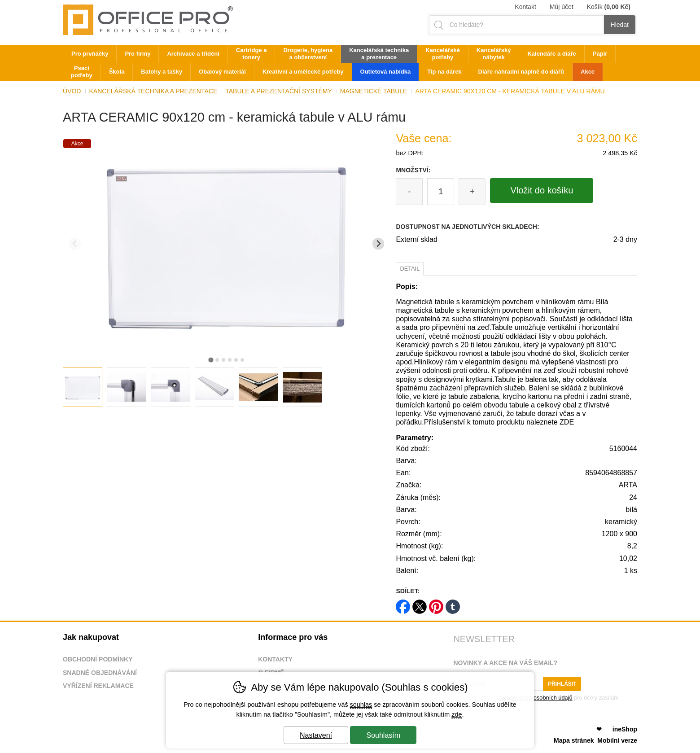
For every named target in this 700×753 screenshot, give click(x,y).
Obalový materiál (222, 72)
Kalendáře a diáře (551, 54)
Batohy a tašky (162, 72)
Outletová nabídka (386, 72)
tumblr (453, 604)
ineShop (625, 729)
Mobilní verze (617, 740)
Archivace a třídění (193, 54)
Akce (588, 72)
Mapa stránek (574, 740)
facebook (403, 604)
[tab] (211, 360)
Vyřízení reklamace (98, 686)
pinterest (436, 604)
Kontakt (525, 7)
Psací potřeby (82, 72)
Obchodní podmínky (98, 659)
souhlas (361, 705)
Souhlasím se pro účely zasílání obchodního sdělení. (536, 700)
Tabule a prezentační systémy (279, 91)
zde (457, 714)
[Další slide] (378, 244)
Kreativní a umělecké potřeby (303, 72)
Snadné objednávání (100, 673)
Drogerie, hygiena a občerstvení (308, 54)
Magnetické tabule (374, 91)
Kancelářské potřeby (443, 54)
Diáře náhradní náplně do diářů (521, 72)
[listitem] (83, 387)
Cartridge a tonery (252, 54)
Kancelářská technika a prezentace (153, 91)
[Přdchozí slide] (75, 244)
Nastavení (316, 735)
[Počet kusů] (441, 192)
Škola (117, 72)
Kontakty (275, 659)
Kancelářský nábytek (494, 54)
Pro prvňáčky (90, 54)
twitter (420, 604)
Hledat (620, 25)
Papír (600, 54)
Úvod (72, 91)
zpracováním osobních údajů (536, 698)
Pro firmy (138, 54)
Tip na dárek (444, 72)
